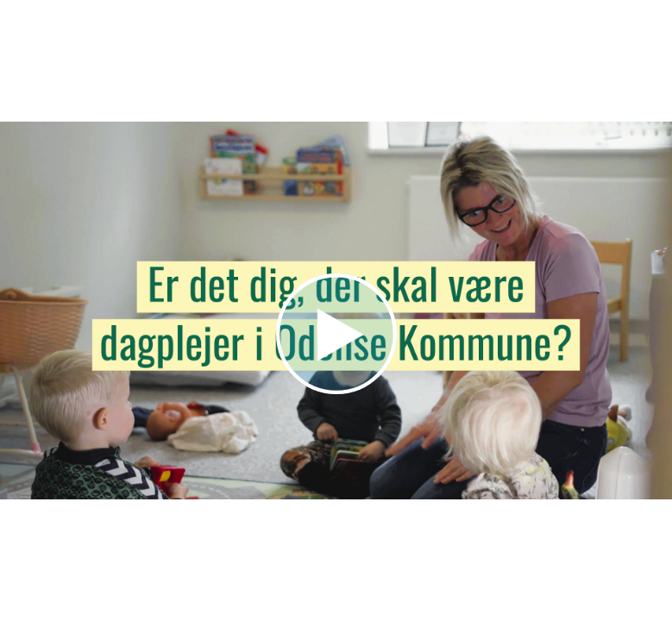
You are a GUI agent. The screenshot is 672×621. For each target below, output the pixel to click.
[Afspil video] (336, 390)
